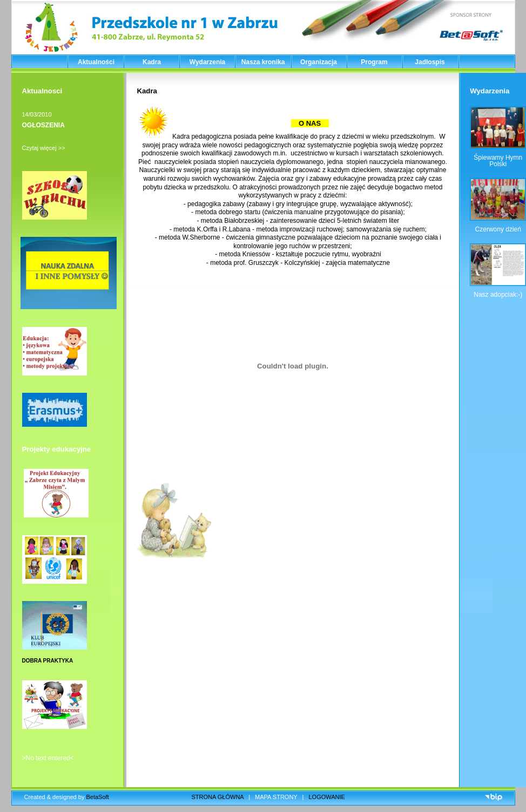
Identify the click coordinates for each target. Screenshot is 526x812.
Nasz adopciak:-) (498, 295)
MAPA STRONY (276, 797)
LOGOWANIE (327, 797)
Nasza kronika (263, 62)
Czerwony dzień (498, 229)
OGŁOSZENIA (43, 125)
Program (374, 62)
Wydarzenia (207, 62)
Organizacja (319, 62)
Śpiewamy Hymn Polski (498, 161)
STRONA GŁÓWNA (218, 797)
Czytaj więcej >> (44, 148)
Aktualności (96, 62)
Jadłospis (430, 62)
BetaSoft (97, 797)
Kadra (152, 62)
